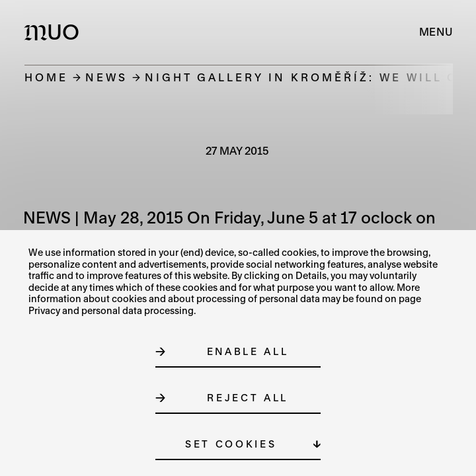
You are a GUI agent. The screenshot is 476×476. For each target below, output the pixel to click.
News (106, 77)
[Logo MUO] (55, 32)
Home (46, 77)
